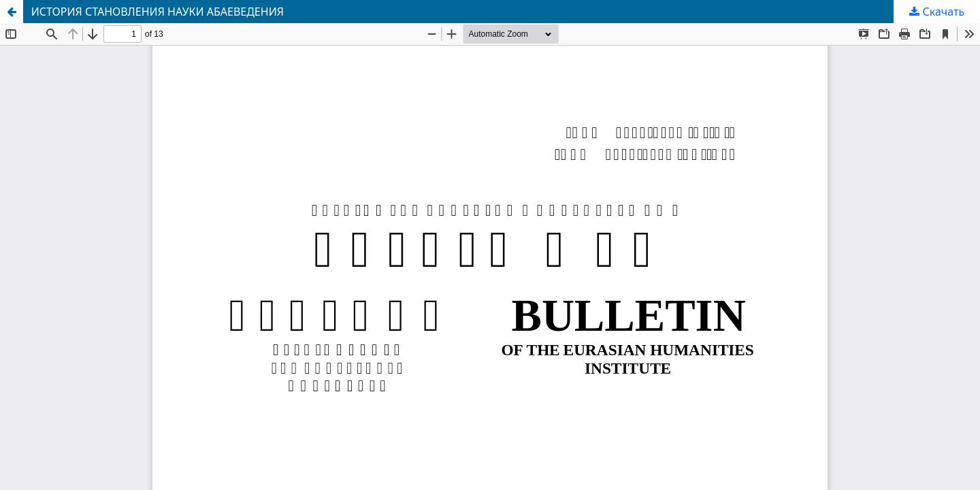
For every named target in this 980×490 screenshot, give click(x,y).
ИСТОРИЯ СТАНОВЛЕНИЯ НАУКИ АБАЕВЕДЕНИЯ (158, 12)
